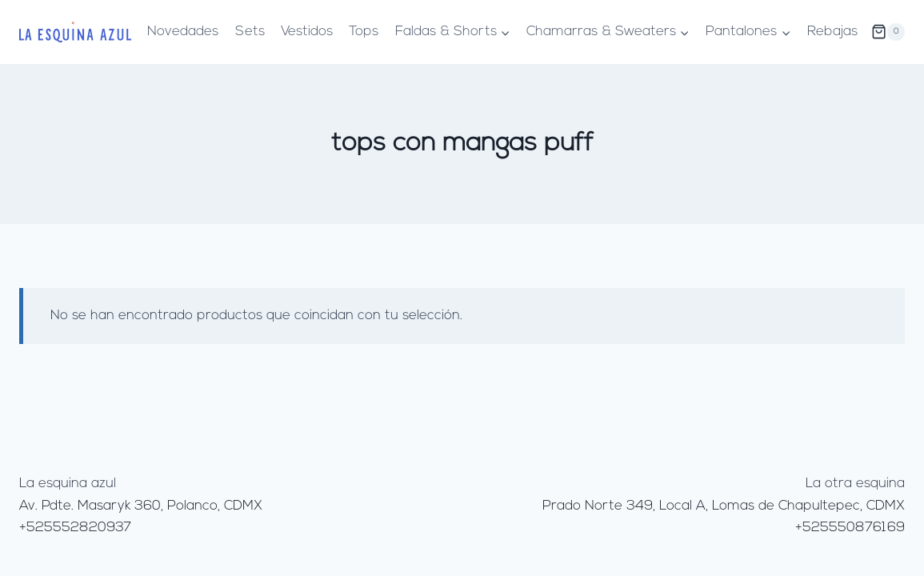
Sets (250, 32)
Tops (364, 32)
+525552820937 (75, 528)
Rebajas (832, 32)
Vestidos (307, 32)
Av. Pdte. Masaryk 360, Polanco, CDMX (141, 506)
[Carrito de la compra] (888, 32)
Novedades (183, 32)
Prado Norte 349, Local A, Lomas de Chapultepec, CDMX (724, 506)
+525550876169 (850, 528)
